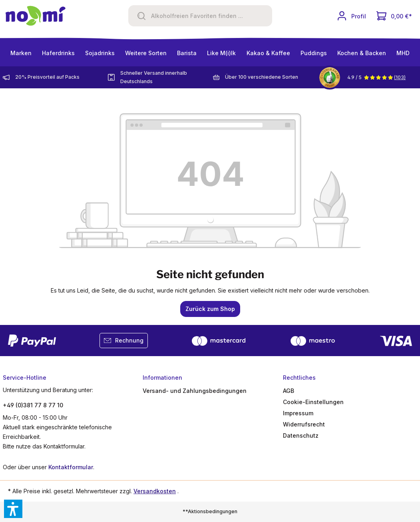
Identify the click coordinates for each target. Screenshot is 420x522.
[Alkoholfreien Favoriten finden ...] (210, 16)
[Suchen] (139, 16)
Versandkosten (155, 491)
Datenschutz (301, 435)
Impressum (298, 413)
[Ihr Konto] (351, 16)
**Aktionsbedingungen (210, 511)
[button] (13, 509)
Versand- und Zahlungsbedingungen (195, 391)
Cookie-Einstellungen (313, 402)
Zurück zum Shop (210, 309)
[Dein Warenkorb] (394, 16)
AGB (289, 391)
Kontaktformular (71, 467)
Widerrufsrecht (304, 424)
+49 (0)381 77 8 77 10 (33, 405)
